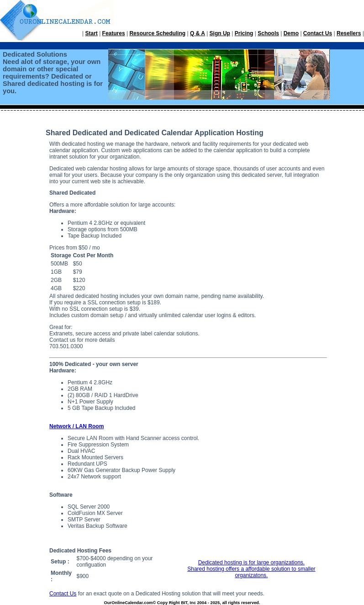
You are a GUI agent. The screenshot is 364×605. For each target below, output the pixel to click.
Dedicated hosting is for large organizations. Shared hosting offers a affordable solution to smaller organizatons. (251, 569)
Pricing (244, 33)
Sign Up (220, 33)
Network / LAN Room (76, 426)
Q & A (198, 33)
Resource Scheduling (157, 33)
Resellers (349, 33)
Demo (291, 33)
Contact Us (318, 33)
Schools (268, 33)
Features (114, 33)
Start (91, 33)
